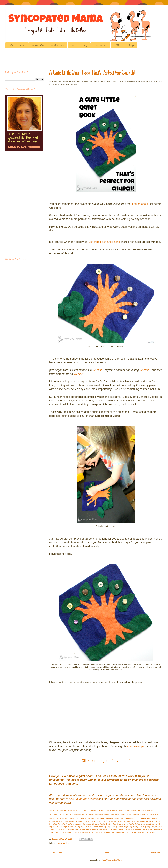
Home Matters (70, 830)
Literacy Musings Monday (115, 811)
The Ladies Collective (65, 824)
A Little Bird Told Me (101, 821)
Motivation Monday (103, 814)
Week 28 (145, 370)
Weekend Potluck (96, 830)
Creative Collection (124, 830)
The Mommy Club (139, 821)
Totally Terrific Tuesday (63, 818)
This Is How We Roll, (99, 824)
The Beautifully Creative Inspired (142, 830)
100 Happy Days (148, 824)
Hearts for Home (122, 824)
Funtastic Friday (136, 832)
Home (11, 45)
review (59, 843)
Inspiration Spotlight (58, 830)
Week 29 (79, 374)
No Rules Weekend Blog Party (100, 827)
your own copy (135, 746)
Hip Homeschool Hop (114, 818)
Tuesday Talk (73, 821)
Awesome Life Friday (110, 830)
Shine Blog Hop (64, 827)
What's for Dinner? (82, 811)
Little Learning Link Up (79, 818)
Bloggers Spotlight (71, 832)
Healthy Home (58, 45)
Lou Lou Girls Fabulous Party (137, 818)
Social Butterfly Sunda (67, 811)
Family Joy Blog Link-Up (97, 811)
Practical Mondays (131, 811)
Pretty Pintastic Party (82, 830)
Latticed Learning (79, 45)
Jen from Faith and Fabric (104, 242)
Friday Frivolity (101, 45)
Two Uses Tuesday (96, 818)
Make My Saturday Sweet (86, 832)
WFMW (111, 821)
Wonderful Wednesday (86, 821)
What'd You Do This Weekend (131, 814)
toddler (66, 843)
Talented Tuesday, (62, 821)
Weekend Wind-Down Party (105, 832)
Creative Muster (152, 821)
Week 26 (98, 370)
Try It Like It (85, 827)
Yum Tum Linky (75, 827)
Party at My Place (148, 827)
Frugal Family (38, 45)
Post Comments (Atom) (112, 860)
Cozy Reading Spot (135, 827)
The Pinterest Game (149, 832)
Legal (132, 45)
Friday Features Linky (122, 832)
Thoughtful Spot (115, 814)
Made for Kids (147, 814)
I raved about (140, 204)
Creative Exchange (135, 824)
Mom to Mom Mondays (77, 814)
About (23, 45)
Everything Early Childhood (124, 821)
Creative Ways (111, 824)
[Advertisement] (60, 60)
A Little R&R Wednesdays (82, 824)
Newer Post (57, 853)
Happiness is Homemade (60, 814)
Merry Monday (91, 814)
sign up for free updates (83, 799)
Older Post (156, 853)
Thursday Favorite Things (119, 827)
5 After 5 (118, 45)
